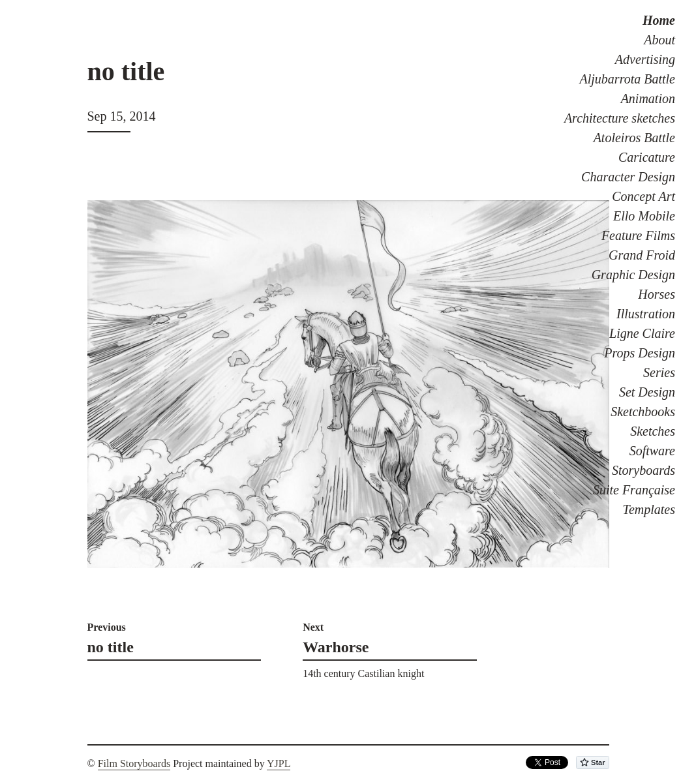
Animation (648, 98)
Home (659, 20)
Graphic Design (633, 275)
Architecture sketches (620, 118)
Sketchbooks (643, 412)
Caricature (647, 157)
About (659, 40)
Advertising (645, 59)
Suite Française (634, 490)
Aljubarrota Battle (628, 79)
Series (659, 372)
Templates (649, 509)
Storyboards (643, 470)
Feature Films (638, 235)
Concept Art (643, 196)
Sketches (653, 431)
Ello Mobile (644, 216)
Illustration (646, 314)
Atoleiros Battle (634, 138)
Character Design (628, 177)
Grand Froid (642, 255)
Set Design (647, 392)
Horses (657, 294)
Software (652, 451)
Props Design (640, 353)
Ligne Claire (642, 333)
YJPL (279, 763)
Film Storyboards (134, 763)
